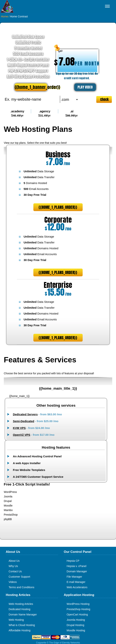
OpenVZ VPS (22, 435)
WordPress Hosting (78, 604)
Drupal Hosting (76, 625)
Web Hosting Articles (21, 604)
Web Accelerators (77, 587)
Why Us (13, 566)
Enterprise (58, 285)
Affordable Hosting (20, 630)
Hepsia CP (73, 561)
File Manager (74, 577)
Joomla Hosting (76, 620)
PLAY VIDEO (85, 87)
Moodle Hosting (76, 630)
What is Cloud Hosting (22, 625)
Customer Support (20, 577)
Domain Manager (77, 571)
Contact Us (15, 571)
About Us (14, 561)
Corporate (58, 220)
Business (58, 155)
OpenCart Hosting (77, 614)
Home (4, 16)
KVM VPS (19, 428)
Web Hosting (16, 620)
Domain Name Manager (23, 614)
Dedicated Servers (25, 414)
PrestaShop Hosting (79, 609)
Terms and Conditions (22, 587)
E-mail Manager (76, 582)
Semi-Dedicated (24, 421)
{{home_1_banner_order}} (31, 87)
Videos (13, 582)
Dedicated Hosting (20, 609)
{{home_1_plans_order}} (58, 207)
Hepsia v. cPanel (77, 566)
